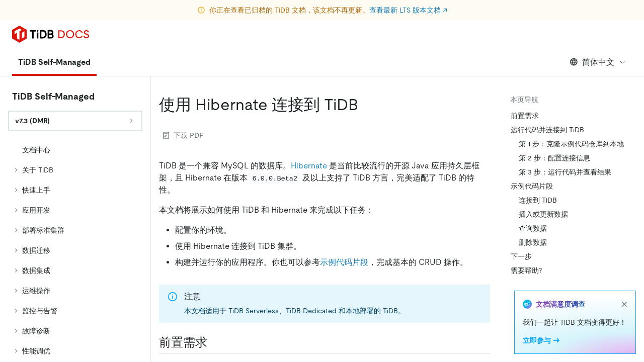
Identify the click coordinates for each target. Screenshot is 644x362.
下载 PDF (183, 135)
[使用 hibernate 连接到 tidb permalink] (366, 105)
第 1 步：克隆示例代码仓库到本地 (571, 144)
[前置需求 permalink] (215, 342)
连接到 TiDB (538, 200)
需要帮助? (526, 270)
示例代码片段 (344, 262)
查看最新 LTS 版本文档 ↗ (408, 10)
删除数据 (533, 242)
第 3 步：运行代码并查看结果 (565, 172)
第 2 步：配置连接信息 (554, 158)
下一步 (521, 256)
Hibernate (309, 166)
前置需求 (525, 116)
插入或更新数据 (543, 214)
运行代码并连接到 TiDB (547, 130)
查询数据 (533, 228)
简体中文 (598, 62)
